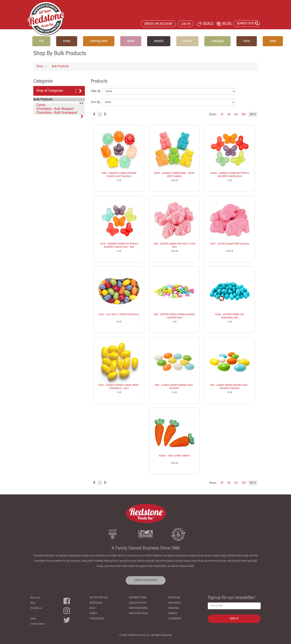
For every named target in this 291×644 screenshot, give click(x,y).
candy (187, 41)
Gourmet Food (138, 598)
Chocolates (97, 619)
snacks (159, 41)
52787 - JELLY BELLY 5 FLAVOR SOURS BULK (119, 315)
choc (247, 41)
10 (222, 114)
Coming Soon (38, 624)
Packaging (175, 603)
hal (41, 41)
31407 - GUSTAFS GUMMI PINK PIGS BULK (230, 244)
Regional (174, 608)
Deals (33, 619)
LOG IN (186, 24)
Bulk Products (60, 66)
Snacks (173, 614)
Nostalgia (174, 598)
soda (273, 41)
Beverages (96, 603)
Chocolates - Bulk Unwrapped (60, 113)
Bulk (92, 608)
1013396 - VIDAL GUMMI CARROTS (174, 456)
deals (131, 41)
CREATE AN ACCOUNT (158, 24)
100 (244, 114)
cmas (67, 41)
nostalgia (217, 41)
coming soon (99, 41)
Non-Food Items (138, 614)
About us (35, 598)
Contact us (36, 608)
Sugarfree (175, 619)
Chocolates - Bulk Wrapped (60, 109)
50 (236, 114)
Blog (33, 603)
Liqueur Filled (138, 603)
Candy (60, 105)
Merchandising (138, 608)
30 (229, 114)
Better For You (99, 598)
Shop (40, 66)
